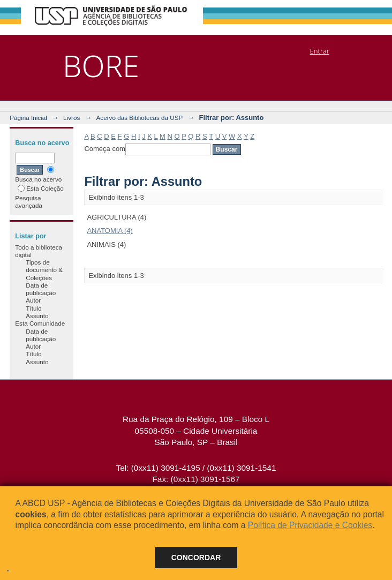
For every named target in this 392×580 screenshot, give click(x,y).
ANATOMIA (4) (110, 231)
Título (33, 308)
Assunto (37, 316)
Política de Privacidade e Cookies (310, 525)
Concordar (196, 558)
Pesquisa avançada (29, 202)
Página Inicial (28, 118)
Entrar (320, 51)
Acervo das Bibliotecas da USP (140, 118)
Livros (71, 118)
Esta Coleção (41, 188)
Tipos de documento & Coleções (44, 270)
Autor (33, 300)
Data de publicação (41, 289)
